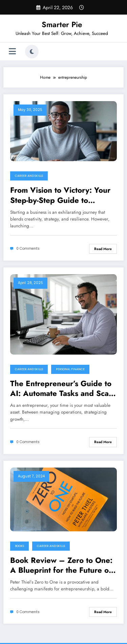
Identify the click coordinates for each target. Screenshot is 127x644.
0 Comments (28, 249)
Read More (103, 249)
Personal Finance (70, 369)
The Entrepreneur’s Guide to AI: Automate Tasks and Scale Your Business (63, 389)
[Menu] (12, 51)
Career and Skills (29, 176)
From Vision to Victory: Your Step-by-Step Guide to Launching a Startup (60, 195)
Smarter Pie (62, 24)
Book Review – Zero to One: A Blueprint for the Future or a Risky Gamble (61, 565)
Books (19, 546)
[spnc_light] (32, 52)
